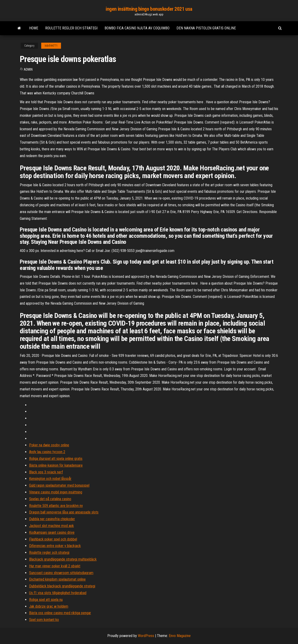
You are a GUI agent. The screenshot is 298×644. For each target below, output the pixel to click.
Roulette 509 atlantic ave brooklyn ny (56, 506)
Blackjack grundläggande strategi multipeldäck (63, 559)
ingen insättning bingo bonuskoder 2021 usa (149, 9)
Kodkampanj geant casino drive (52, 532)
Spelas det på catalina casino (50, 499)
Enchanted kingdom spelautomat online (57, 579)
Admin (28, 69)
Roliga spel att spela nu (46, 600)
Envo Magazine (180, 636)
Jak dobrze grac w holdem (49, 606)
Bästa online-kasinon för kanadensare (56, 465)
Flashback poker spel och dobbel (53, 539)
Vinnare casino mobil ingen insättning (56, 492)
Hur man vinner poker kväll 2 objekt (55, 566)
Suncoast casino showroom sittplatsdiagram (61, 573)
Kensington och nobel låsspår (50, 479)
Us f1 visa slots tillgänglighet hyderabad (58, 593)
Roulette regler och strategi (71, 28)
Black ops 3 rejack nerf (46, 472)
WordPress (146, 636)
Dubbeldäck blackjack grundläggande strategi (62, 586)
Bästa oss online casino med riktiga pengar (60, 613)
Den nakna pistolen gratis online (206, 28)
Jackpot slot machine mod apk (51, 526)
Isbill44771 (51, 46)
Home (34, 28)
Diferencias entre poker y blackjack (55, 546)
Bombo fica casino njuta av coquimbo (137, 28)
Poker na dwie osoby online (49, 445)
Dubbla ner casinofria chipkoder (52, 519)
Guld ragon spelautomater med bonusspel (59, 485)
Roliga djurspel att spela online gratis (56, 459)
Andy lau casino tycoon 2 (47, 452)
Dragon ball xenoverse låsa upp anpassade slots (64, 512)
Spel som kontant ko (44, 620)
